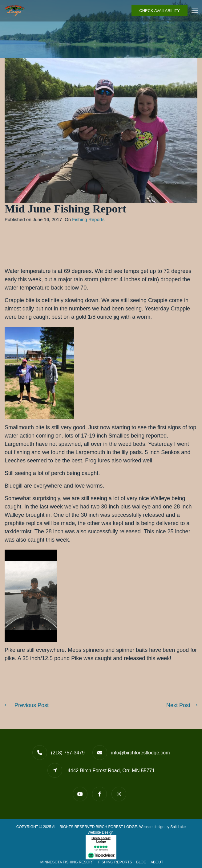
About (157, 862)
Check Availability (160, 11)
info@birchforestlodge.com (141, 753)
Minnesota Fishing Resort (67, 862)
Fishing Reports (88, 219)
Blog (141, 862)
